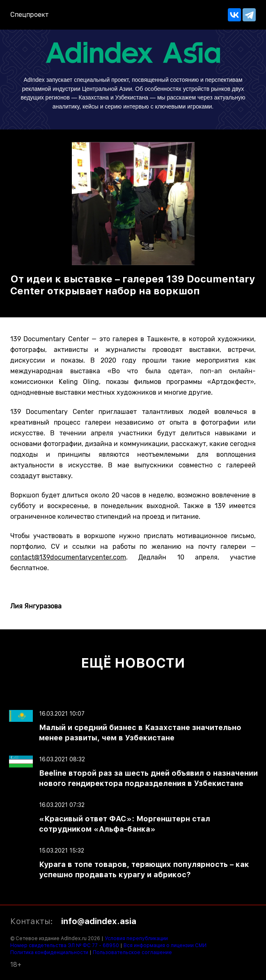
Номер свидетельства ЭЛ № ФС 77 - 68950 (65, 945)
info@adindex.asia (99, 921)
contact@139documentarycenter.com (68, 557)
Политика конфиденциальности (49, 952)
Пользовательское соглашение (132, 952)
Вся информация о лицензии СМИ (165, 945)
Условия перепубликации (136, 938)
